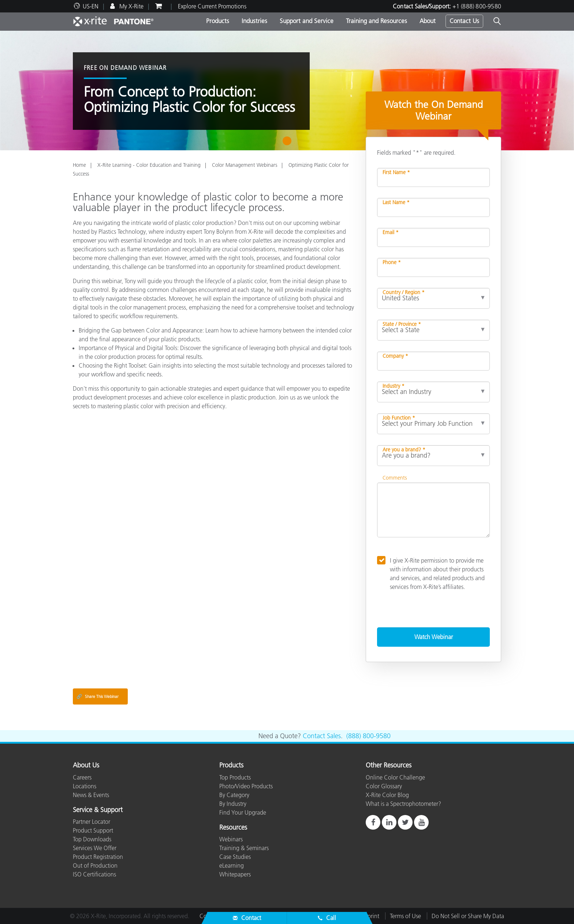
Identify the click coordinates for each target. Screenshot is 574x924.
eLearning (232, 865)
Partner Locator (92, 822)
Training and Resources (377, 21)
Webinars (231, 839)
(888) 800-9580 (368, 736)
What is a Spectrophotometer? (403, 804)
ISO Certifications (94, 874)
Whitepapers (235, 874)
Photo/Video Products (246, 786)
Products (218, 21)
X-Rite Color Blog (387, 795)
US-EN (91, 6)
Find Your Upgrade (243, 812)
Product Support (93, 830)
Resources (233, 828)
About (428, 21)
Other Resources (389, 766)
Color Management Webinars (245, 165)
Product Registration (98, 857)
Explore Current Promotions (212, 6)
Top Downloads (92, 839)
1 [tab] (289, 143)
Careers (82, 777)
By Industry (233, 804)
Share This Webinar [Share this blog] (98, 696)
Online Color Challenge (395, 777)
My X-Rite (131, 6)
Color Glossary (384, 786)
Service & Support (98, 810)
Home (79, 165)
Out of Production (95, 865)
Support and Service (307, 21)
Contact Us (464, 21)
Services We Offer (95, 848)
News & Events (91, 795)
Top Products (235, 777)
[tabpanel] (287, 91)
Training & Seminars (244, 848)
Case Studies (235, 857)
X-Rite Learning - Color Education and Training (149, 165)
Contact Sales (322, 736)
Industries (254, 21)
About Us (86, 766)
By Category (234, 795)
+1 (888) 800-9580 (477, 6)
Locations (85, 786)
